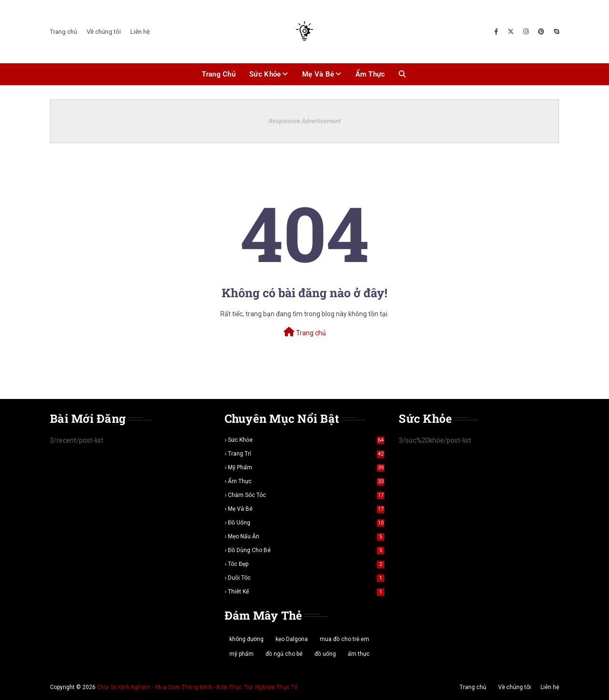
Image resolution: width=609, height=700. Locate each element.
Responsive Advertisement (305, 121)
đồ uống (306, 523)
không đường (246, 639)
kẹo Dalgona (292, 639)
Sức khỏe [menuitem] (265, 74)
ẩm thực (306, 481)
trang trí (306, 454)
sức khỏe (306, 440)
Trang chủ (64, 32)
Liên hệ (140, 32)
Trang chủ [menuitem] (219, 74)
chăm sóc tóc (306, 495)
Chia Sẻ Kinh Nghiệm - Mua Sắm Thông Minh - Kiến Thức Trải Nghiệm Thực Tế (197, 687)
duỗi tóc (306, 578)
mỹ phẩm (306, 467)
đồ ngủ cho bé (284, 654)
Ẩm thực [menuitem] (370, 74)
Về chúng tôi (104, 32)
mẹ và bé (306, 509)
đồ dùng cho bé (306, 550)
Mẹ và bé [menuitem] (318, 74)
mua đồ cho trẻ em (344, 639)
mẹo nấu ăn (306, 536)
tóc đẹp (306, 564)
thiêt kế (306, 592)
